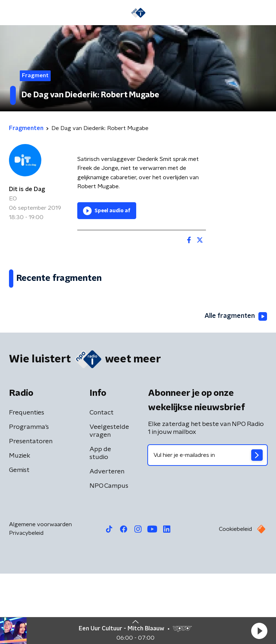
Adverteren (107, 542)
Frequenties (27, 483)
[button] (259, 631)
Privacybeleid (26, 603)
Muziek (20, 526)
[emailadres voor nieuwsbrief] (208, 525)
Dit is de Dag (27, 189)
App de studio (100, 524)
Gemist (19, 541)
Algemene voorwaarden (40, 595)
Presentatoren (31, 512)
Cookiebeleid (235, 599)
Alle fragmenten (236, 387)
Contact (102, 483)
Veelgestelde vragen (109, 501)
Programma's (29, 497)
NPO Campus (109, 556)
